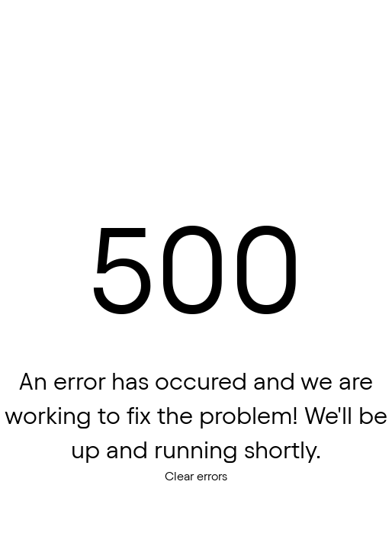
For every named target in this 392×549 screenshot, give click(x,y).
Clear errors (196, 476)
